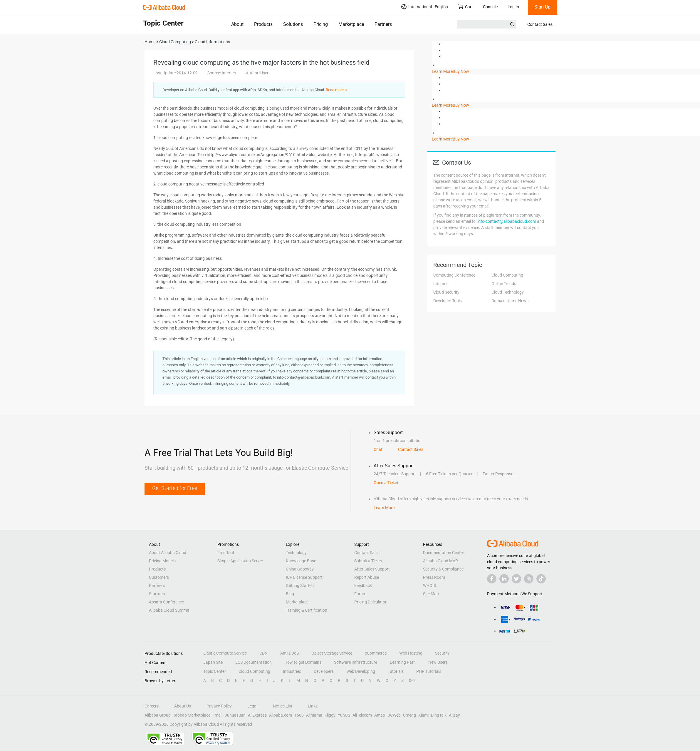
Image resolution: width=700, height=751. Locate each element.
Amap (380, 715)
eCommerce (376, 653)
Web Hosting (411, 653)
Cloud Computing (507, 275)
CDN (263, 653)
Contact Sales (540, 24)
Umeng (409, 715)
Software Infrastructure (356, 662)
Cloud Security (446, 292)
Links (313, 706)
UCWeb (394, 715)
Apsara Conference (166, 602)
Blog (290, 594)
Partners (383, 24)
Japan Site (213, 662)
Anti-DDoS (289, 653)
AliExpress (257, 715)
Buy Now (461, 71)
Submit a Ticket (368, 561)
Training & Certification (307, 610)
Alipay (454, 715)
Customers (159, 577)
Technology (296, 553)
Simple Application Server (240, 561)
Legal (252, 706)
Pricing (321, 24)
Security (442, 653)
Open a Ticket (386, 483)
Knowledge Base (301, 561)
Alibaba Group (158, 715)
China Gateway (300, 569)
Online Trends (504, 284)
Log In (513, 7)
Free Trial (226, 553)
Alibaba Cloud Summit (169, 610)
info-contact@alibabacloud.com (507, 221)
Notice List (283, 706)
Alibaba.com (281, 715)
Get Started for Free (175, 488)
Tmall (218, 715)
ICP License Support (304, 577)
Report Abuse (367, 577)
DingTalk (439, 715)
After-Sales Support (372, 569)
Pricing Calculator (370, 602)
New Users (438, 662)
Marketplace (351, 24)
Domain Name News (510, 301)
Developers (324, 671)
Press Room (434, 577)
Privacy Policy (219, 706)
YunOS (344, 715)
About (237, 24)
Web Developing (361, 671)
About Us (183, 706)
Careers (152, 706)
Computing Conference (454, 275)
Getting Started (300, 586)
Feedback (363, 586)
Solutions (293, 24)
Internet (440, 284)
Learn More (442, 71)
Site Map (431, 594)
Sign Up (542, 7)
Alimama (314, 715)
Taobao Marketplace (192, 715)
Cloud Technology (508, 292)
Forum (360, 594)
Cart (465, 7)
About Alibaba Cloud (168, 553)
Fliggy (330, 715)
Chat (378, 449)
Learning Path (403, 662)
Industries (292, 671)
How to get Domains (303, 662)
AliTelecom (362, 715)
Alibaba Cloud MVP (440, 561)
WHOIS (429, 586)
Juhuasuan (235, 715)
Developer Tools (448, 301)
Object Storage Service (332, 653)
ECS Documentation (254, 662)
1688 (299, 715)
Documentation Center (444, 553)
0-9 (412, 680)
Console (490, 7)
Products (263, 24)
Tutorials (396, 671)
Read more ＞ (337, 90)
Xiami (423, 715)
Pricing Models (162, 561)
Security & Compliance (443, 569)
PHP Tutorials (429, 671)
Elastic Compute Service (225, 653)
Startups (157, 594)
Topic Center (215, 671)
